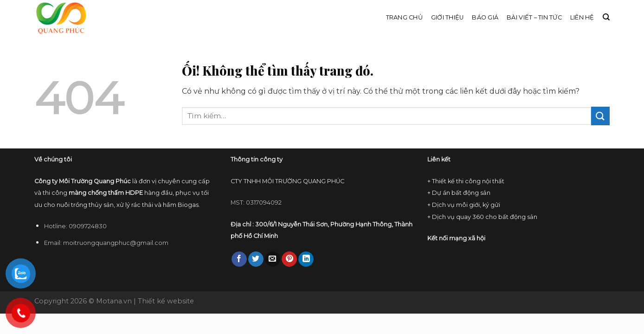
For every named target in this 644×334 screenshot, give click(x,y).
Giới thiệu (448, 17)
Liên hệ (582, 17)
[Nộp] (600, 116)
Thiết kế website (166, 301)
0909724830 (88, 226)
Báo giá (485, 17)
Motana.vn (114, 301)
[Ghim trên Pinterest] (289, 259)
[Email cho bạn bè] (273, 259)
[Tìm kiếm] (606, 17)
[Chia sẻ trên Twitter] (256, 259)
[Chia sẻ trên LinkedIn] (306, 259)
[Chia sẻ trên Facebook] (239, 259)
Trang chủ (404, 17)
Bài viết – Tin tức (534, 17)
